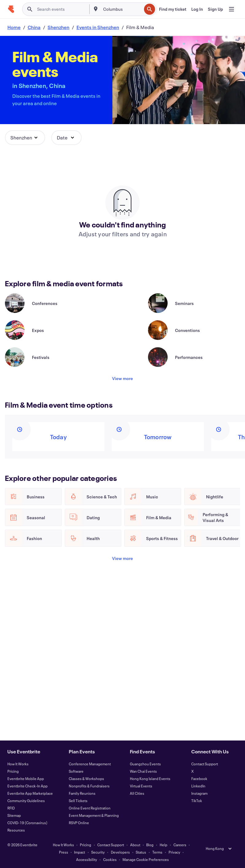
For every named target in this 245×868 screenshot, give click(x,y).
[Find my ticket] (173, 9)
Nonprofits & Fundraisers (89, 786)
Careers (180, 845)
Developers (120, 852)
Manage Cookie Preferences (146, 859)
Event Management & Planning (94, 815)
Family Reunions (82, 793)
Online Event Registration (90, 808)
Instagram (199, 793)
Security (98, 852)
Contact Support (205, 764)
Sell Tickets (78, 801)
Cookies (110, 859)
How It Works (18, 764)
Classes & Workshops (86, 779)
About (135, 845)
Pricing (13, 771)
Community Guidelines (26, 801)
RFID (11, 808)
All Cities (137, 793)
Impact (80, 852)
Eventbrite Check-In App (27, 786)
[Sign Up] (215, 9)
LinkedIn (198, 786)
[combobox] (122, 9)
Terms (157, 852)
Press (64, 852)
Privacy (174, 852)
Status (141, 852)
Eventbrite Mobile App (26, 779)
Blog (150, 845)
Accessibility (87, 859)
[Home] (11, 9)
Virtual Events (141, 786)
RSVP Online (79, 823)
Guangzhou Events (145, 764)
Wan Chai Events (143, 771)
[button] (25, 138)
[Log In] (197, 9)
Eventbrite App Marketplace (30, 793)
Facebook (199, 779)
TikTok (197, 801)
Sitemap (14, 815)
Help (163, 845)
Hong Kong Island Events (150, 779)
